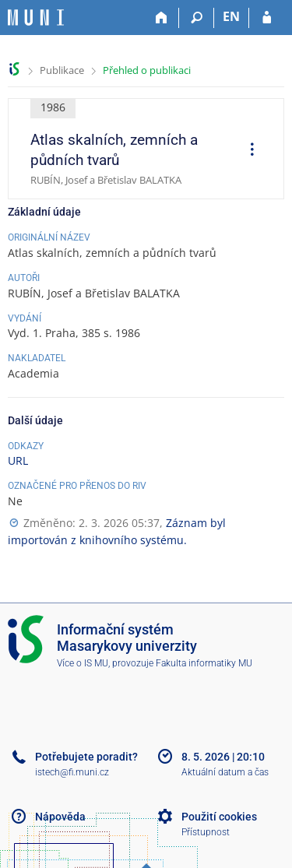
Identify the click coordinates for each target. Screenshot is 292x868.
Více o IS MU (83, 663)
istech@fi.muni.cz (72, 772)
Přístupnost (206, 832)
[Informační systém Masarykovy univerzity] (36, 18)
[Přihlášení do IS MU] (267, 18)
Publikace (62, 70)
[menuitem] (247, 151)
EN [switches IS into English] (231, 16)
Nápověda (60, 817)
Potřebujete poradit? (86, 757)
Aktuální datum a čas (225, 772)
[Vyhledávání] (197, 18)
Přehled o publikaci (147, 70)
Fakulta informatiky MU (204, 663)
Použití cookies (219, 817)
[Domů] (162, 18)
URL (18, 460)
